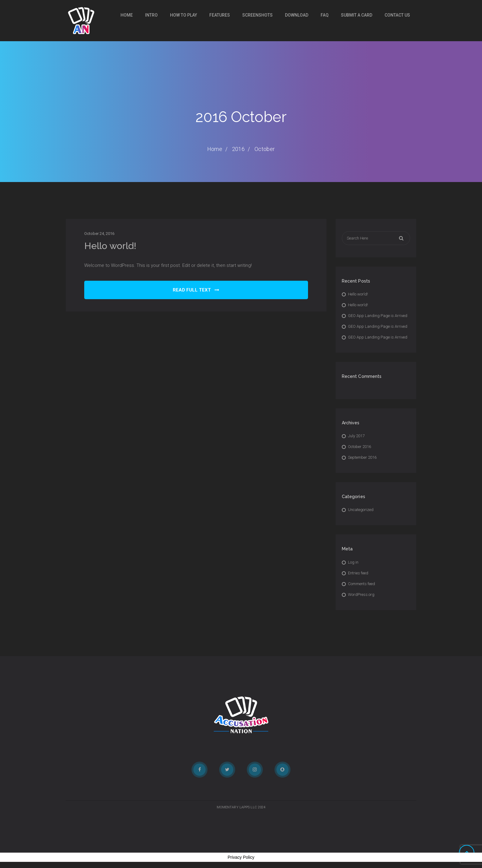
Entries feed (358, 573)
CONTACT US (397, 15)
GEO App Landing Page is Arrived (378, 316)
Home (127, 15)
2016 (238, 149)
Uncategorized (361, 510)
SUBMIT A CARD (357, 15)
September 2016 (362, 457)
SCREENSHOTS (257, 15)
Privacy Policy (241, 857)
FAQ (325, 15)
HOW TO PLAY (184, 15)
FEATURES (220, 15)
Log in (353, 562)
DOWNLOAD (297, 15)
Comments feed (361, 584)
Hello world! (110, 246)
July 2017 (356, 436)
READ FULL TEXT (196, 290)
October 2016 (360, 447)
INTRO (151, 15)
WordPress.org (361, 595)
